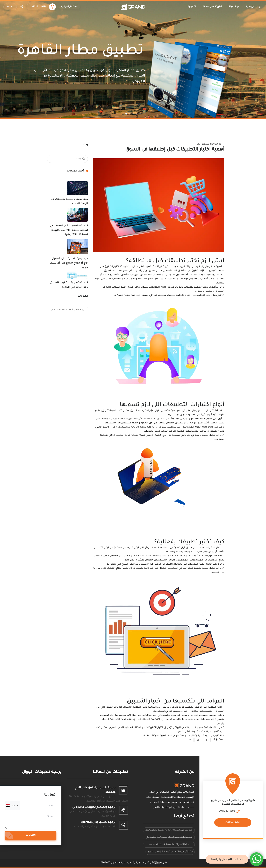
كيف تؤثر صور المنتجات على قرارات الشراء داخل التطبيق (170, 852)
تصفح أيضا (184, 817)
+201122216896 (39, 7)
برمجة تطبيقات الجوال (42, 772)
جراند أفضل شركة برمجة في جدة (204, 435)
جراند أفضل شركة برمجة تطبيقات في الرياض (198, 728)
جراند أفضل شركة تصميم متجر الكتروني (200, 568)
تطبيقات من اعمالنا (110, 772)
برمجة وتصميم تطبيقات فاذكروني (94, 807)
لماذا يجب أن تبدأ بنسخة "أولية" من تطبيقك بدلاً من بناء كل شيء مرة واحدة (169, 831)
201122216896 (227, 811)
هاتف (50, 806)
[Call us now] (52, 7)
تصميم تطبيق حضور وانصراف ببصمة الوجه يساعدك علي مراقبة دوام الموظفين (169, 838)
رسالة (50, 817)
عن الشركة (185, 772)
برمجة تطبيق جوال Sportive (98, 822)
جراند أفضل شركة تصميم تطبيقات (203, 287)
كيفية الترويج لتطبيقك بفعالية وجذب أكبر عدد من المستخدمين (169, 845)
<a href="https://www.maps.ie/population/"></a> (233, 807)
